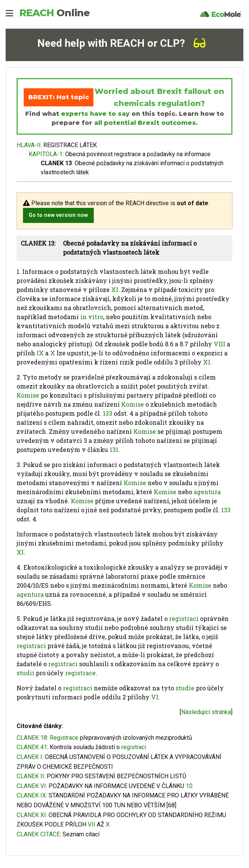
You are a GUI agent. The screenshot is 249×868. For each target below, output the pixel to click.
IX (40, 353)
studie (185, 688)
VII (92, 824)
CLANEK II (30, 776)
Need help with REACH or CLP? (121, 43)
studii (25, 673)
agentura (207, 492)
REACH (54, 13)
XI (115, 290)
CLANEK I (29, 757)
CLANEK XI (31, 815)
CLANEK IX (31, 795)
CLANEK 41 (32, 747)
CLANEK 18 (32, 738)
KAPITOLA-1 (46, 154)
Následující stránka (206, 712)
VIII (219, 344)
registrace (80, 673)
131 (114, 449)
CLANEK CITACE (38, 834)
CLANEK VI (31, 786)
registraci (184, 618)
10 (189, 786)
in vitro (92, 317)
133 (108, 413)
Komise (28, 395)
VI (155, 697)
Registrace (64, 738)
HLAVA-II (29, 145)
